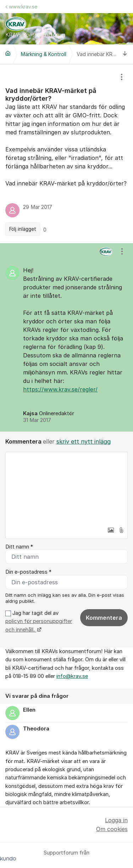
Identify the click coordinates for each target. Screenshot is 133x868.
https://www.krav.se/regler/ (60, 389)
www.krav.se (21, 7)
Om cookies (112, 829)
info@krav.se (72, 676)
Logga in (116, 820)
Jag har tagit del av (39, 621)
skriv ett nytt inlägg (84, 441)
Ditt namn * (19, 547)
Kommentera (104, 618)
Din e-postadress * (28, 572)
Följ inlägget (23, 229)
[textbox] (66, 488)
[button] (111, 530)
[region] (66, 153)
